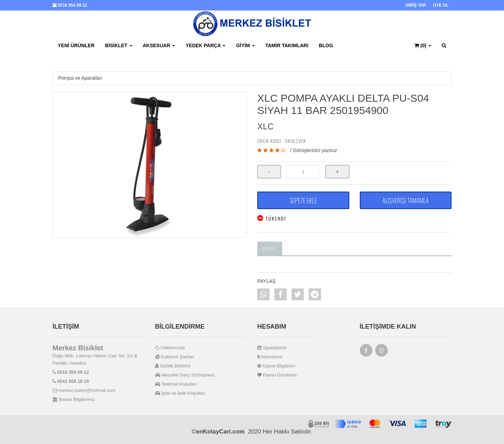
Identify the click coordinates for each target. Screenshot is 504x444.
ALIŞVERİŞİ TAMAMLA (406, 200)
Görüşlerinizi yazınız (315, 150)
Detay (270, 248)
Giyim (245, 45)
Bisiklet (119, 45)
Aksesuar (159, 45)
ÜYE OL (441, 5)
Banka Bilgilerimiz (74, 399)
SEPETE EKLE (303, 200)
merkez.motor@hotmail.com (84, 390)
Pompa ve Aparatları (80, 78)
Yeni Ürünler (76, 45)
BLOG (326, 45)
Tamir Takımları (287, 45)
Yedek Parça (205, 45)
